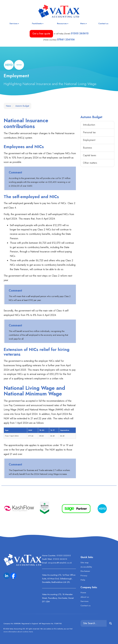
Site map (85, 563)
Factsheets (38, 23)
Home (83, 593)
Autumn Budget (22, 106)
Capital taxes (90, 155)
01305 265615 (80, 33)
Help (83, 580)
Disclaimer (85, 571)
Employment (89, 140)
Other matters (90, 163)
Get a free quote (41, 34)
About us (85, 597)
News (84, 23)
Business (88, 148)
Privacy (84, 576)
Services (14, 23)
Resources (63, 23)
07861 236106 (66, 40)
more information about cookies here (18, 632)
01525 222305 (64, 556)
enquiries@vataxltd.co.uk (60, 563)
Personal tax (89, 132)
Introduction (89, 125)
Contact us (103, 23)
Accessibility (86, 567)
